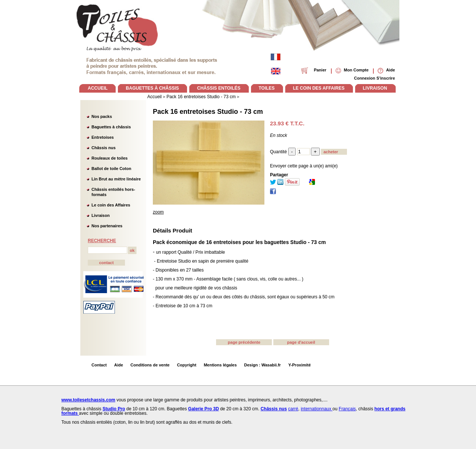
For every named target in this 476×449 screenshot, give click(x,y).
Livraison (101, 215)
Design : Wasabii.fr (263, 365)
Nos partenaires (107, 226)
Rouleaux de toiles (110, 158)
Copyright (187, 365)
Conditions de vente (150, 365)
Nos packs (102, 116)
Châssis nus (104, 148)
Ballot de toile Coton (111, 169)
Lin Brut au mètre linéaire (116, 179)
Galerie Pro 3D (204, 409)
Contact (99, 365)
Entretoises (103, 137)
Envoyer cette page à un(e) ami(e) (304, 166)
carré (293, 409)
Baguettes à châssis (111, 127)
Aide (119, 365)
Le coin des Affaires (111, 205)
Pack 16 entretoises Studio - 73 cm (208, 112)
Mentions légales (220, 365)
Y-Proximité (300, 365)
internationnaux (317, 409)
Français (347, 409)
